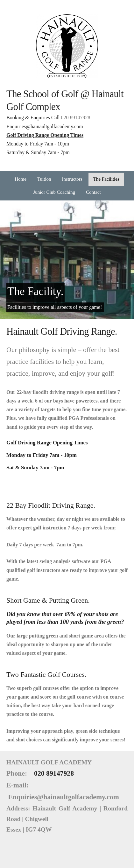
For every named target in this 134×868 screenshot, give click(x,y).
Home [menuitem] (21, 179)
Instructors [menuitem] (72, 179)
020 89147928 (76, 117)
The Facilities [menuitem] (106, 179)
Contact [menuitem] (93, 192)
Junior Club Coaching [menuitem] (54, 192)
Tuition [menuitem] (44, 179)
